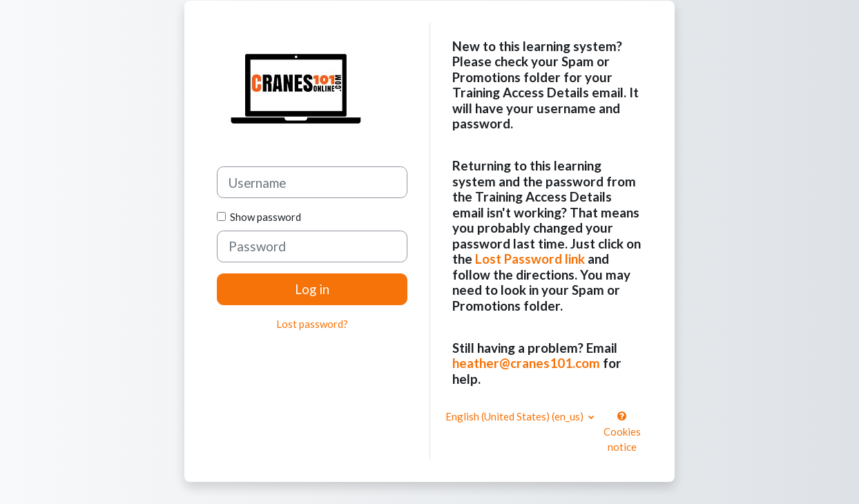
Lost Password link (530, 259)
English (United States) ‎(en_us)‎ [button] (515, 416)
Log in (312, 289)
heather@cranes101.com (526, 363)
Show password (263, 217)
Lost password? (312, 324)
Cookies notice (622, 432)
